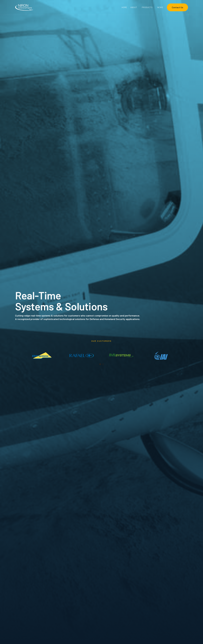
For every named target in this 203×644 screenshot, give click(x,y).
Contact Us (177, 7)
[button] (134, 7)
